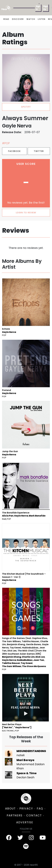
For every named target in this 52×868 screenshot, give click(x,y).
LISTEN (42, 19)
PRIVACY (26, 808)
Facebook (14, 151)
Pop (4, 335)
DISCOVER (18, 19)
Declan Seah (25, 777)
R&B (4, 519)
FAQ (40, 808)
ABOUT (10, 808)
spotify (26, 107)
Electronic (8, 731)
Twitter (39, 151)
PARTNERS (15, 815)
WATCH (31, 19)
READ (6, 19)
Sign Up (45, 8)
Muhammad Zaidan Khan (31, 766)
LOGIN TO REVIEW (26, 213)
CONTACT (34, 815)
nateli (20, 755)
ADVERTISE (25, 822)
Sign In (38, 8)
